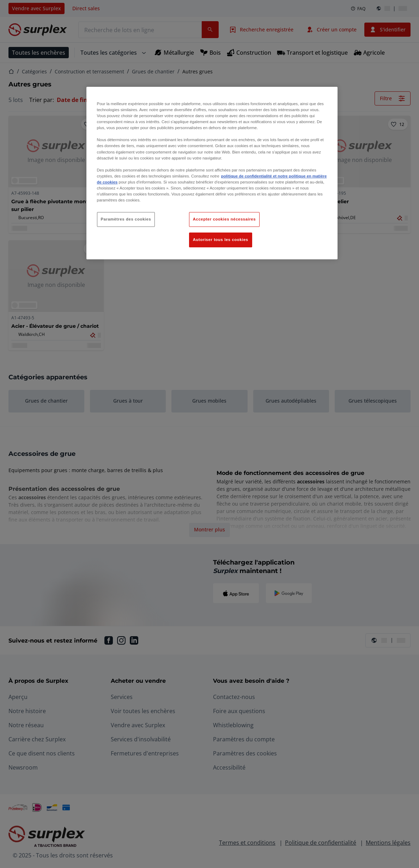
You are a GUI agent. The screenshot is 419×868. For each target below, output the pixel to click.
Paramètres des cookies (126, 219)
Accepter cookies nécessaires (224, 219)
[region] (212, 173)
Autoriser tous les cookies (221, 240)
